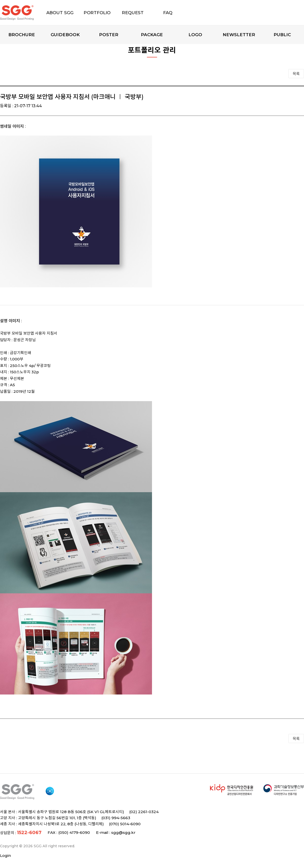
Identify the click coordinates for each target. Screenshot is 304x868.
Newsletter (239, 35)
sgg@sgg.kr (123, 832)
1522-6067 (29, 833)
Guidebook (65, 35)
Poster (109, 35)
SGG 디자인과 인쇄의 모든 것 (26, 13)
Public (282, 35)
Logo (195, 35)
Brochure (22, 35)
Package (152, 35)
